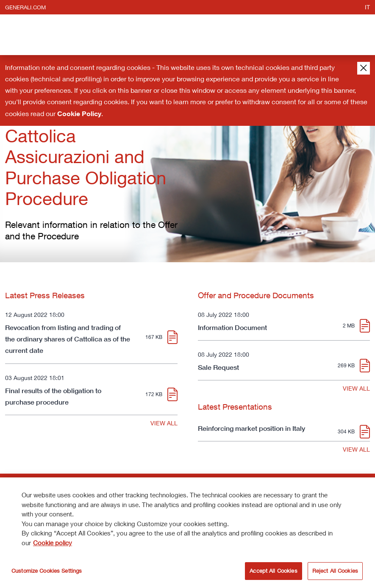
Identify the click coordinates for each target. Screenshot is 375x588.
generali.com (25, 7)
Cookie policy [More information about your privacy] (53, 544)
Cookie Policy (79, 114)
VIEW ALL (164, 423)
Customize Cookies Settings (47, 572)
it (367, 7)
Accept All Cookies (273, 572)
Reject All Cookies (335, 572)
